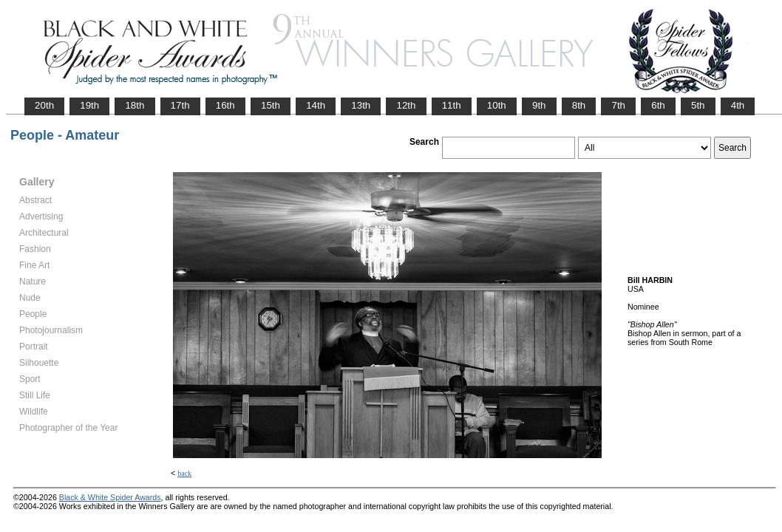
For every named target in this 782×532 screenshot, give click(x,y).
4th (738, 105)
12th (406, 105)
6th (658, 105)
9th (539, 105)
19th (89, 105)
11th (452, 105)
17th (180, 105)
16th (225, 105)
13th (361, 105)
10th (497, 105)
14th (316, 105)
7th (618, 105)
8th (579, 105)
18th (135, 105)
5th (698, 105)
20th (44, 105)
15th (271, 105)
